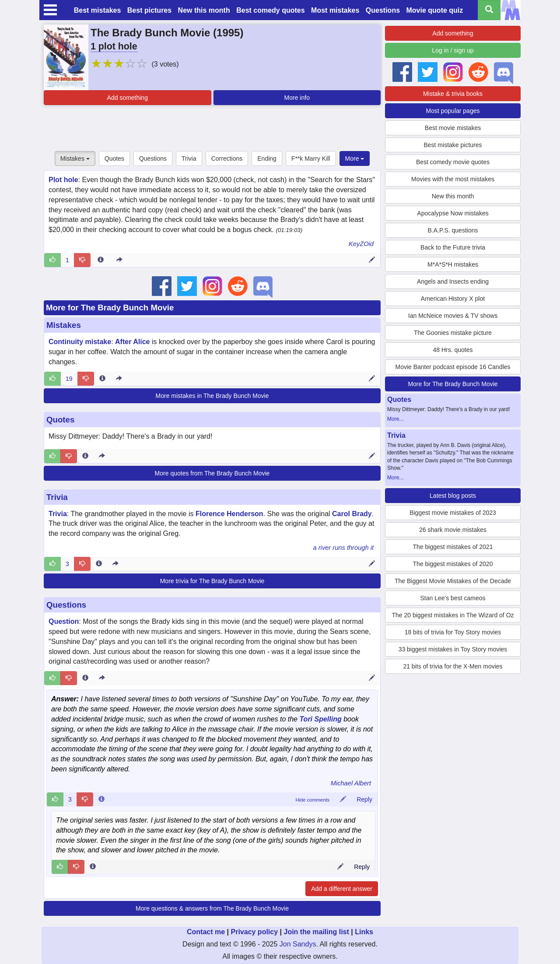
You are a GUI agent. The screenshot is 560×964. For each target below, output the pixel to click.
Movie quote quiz (435, 10)
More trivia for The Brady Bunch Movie (212, 581)
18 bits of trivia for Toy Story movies (453, 632)
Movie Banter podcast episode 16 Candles (453, 367)
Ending (267, 158)
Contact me (206, 932)
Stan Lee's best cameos (453, 598)
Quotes (114, 158)
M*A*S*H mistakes (453, 264)
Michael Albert (351, 783)
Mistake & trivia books (453, 94)
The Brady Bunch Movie (150, 33)
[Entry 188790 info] (85, 456)
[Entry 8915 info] (102, 379)
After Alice (132, 342)
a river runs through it (343, 548)
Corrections (227, 158)
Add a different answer (342, 889)
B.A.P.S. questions (453, 230)
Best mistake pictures (453, 145)
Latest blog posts (453, 496)
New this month (204, 10)
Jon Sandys (298, 944)
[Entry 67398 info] (99, 564)
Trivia (189, 158)
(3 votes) (165, 64)
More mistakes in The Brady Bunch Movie (212, 396)
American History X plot (453, 299)
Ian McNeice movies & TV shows (453, 316)
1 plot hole (114, 46)
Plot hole (63, 180)
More (355, 158)
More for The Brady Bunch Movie (110, 308)
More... (395, 419)
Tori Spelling (320, 719)
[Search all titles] (489, 10)
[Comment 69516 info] (101, 799)
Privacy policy (254, 932)
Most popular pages (453, 111)
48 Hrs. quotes (453, 350)
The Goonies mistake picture (453, 333)
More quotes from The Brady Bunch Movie (212, 473)
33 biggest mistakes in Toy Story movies (453, 649)
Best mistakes (98, 10)
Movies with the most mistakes (453, 179)
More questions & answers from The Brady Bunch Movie (212, 908)
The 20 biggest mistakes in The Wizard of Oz (453, 615)
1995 (228, 33)
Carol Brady (352, 514)
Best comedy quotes (270, 10)
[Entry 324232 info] (101, 260)
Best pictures (149, 10)
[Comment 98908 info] (93, 867)
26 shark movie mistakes (453, 530)
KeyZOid (361, 244)
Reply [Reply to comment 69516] (364, 799)
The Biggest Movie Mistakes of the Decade (453, 581)
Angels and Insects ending (453, 281)
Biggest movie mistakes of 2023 (453, 513)
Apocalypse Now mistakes (453, 213)
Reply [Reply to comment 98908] (362, 867)
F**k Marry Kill (311, 158)
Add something (128, 98)
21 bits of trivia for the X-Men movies (453, 666)
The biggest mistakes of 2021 (453, 547)
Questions (383, 10)
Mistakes (75, 158)
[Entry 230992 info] (85, 678)
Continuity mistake (80, 342)
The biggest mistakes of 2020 (453, 564)
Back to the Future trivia (453, 247)
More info (297, 98)
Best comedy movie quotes (453, 162)
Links (364, 932)
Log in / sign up (453, 50)
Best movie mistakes (453, 128)
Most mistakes (335, 10)
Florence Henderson (229, 514)
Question (64, 621)
